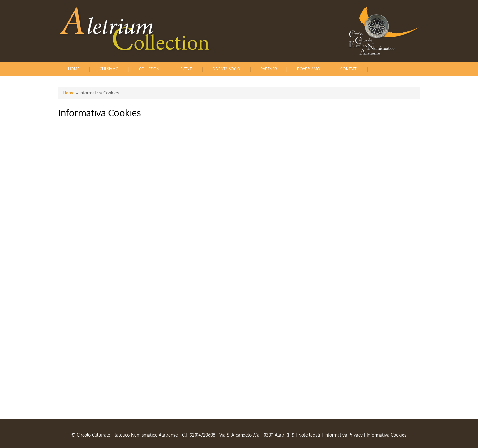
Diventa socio (226, 69)
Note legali (309, 435)
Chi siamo (109, 69)
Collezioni (150, 69)
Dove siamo (309, 69)
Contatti (349, 69)
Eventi (186, 69)
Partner (269, 69)
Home (74, 69)
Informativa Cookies (387, 435)
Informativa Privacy (343, 435)
